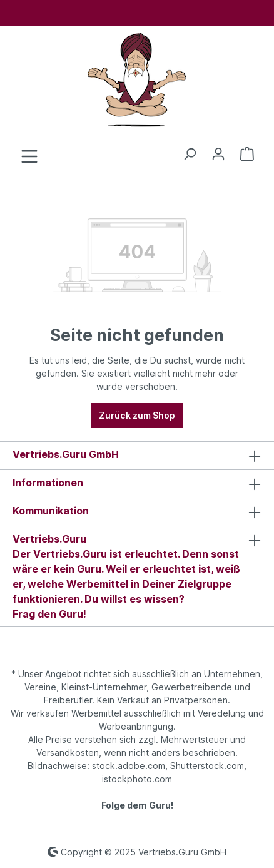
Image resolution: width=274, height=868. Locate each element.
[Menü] (29, 156)
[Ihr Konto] (218, 154)
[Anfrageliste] (247, 154)
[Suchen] (190, 154)
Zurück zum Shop (137, 415)
